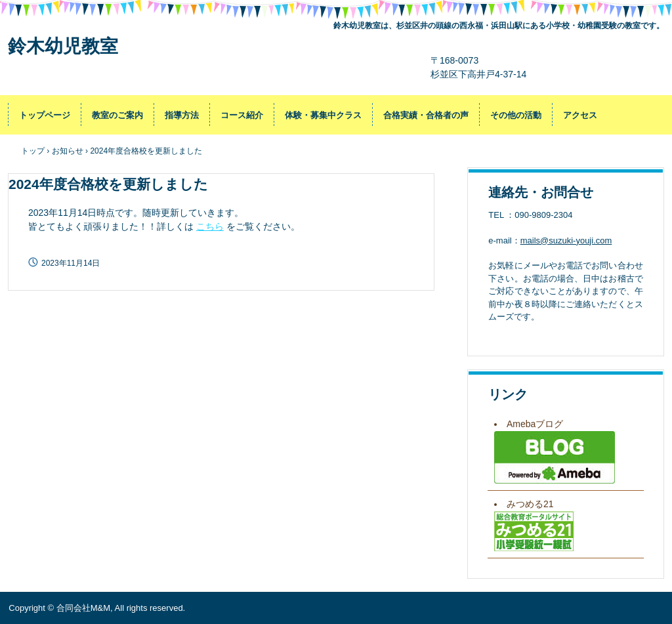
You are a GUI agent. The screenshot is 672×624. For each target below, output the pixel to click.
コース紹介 (242, 115)
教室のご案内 (117, 115)
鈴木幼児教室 (63, 46)
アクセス (580, 115)
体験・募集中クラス (323, 115)
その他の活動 (516, 115)
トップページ (45, 115)
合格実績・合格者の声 (426, 115)
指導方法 (182, 115)
